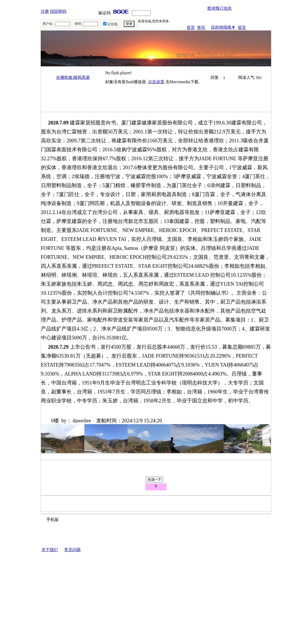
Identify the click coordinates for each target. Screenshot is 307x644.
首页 (191, 28)
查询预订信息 (219, 8)
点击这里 (156, 82)
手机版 (52, 519)
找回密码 (58, 11)
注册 (45, 11)
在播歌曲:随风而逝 (73, 77)
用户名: (48, 24)
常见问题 (72, 550)
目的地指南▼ (223, 27)
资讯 (201, 28)
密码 (78, 24)
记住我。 (114, 24)
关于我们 (50, 550)
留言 (242, 28)
